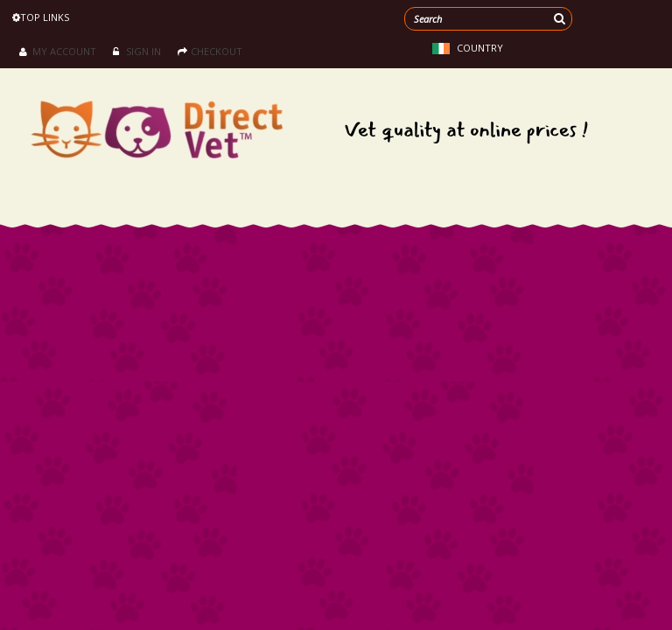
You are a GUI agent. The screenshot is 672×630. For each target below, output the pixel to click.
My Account (58, 51)
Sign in (137, 51)
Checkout (210, 51)
